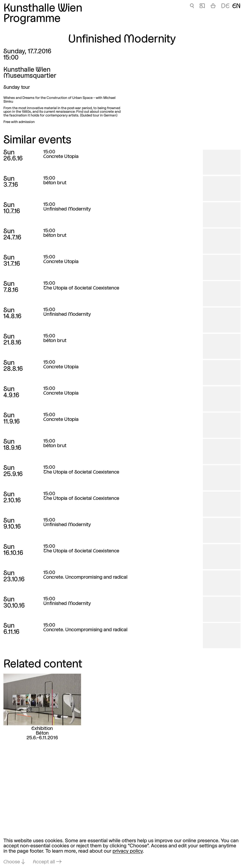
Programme (32, 19)
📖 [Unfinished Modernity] (202, 6)
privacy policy (128, 851)
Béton (42, 733)
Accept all (44, 862)
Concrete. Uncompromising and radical (85, 577)
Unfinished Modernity (67, 209)
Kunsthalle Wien (43, 9)
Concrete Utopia (61, 157)
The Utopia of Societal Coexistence (81, 288)
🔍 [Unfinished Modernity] (192, 6)
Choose (12, 862)
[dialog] (122, 851)
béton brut (55, 183)
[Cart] (213, 7)
